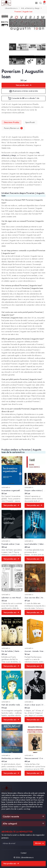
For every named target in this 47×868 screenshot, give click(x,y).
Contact (23, 853)
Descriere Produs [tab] (12, 122)
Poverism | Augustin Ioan (23, 12)
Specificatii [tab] (30, 122)
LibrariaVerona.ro (11, 8)
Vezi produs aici (24, 85)
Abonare (39, 843)
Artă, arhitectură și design (30, 8)
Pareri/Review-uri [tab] (13, 128)
